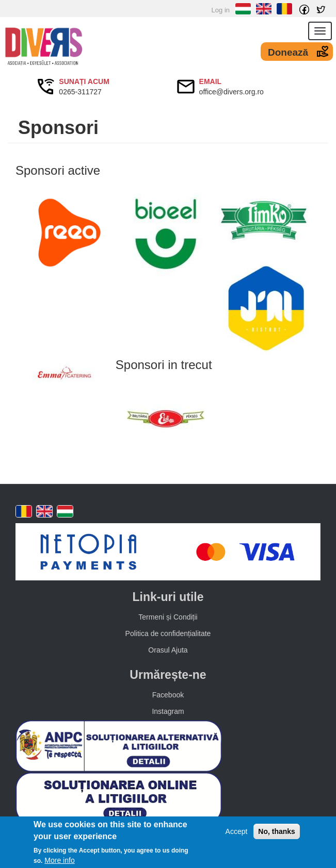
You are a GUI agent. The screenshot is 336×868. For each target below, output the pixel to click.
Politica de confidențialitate (168, 633)
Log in (221, 10)
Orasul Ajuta (168, 650)
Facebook (168, 695)
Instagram (168, 711)
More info (59, 860)
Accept (237, 832)
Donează (288, 52)
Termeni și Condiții (168, 617)
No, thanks (277, 832)
